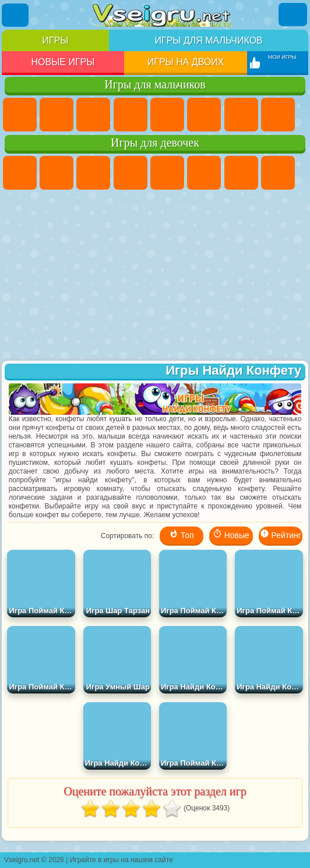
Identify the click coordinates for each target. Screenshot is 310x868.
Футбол (57, 115)
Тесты (167, 173)
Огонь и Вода (93, 173)
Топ (182, 534)
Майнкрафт (241, 115)
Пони (20, 173)
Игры (55, 40)
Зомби (167, 115)
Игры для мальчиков (208, 40)
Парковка (20, 115)
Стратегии (93, 115)
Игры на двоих (186, 62)
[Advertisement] (155, 276)
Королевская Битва (204, 115)
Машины (278, 115)
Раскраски (278, 173)
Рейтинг (281, 534)
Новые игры (63, 62)
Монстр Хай (204, 173)
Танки (131, 115)
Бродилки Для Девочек (241, 173)
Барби (131, 173)
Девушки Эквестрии (57, 173)
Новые (231, 534)
